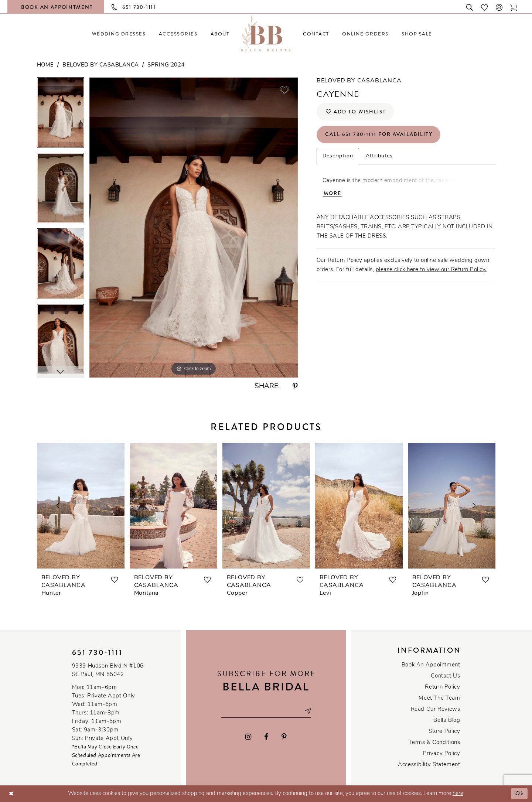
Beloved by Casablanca (101, 65)
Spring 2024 (166, 65)
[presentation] (81, 506)
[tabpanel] (60, 115)
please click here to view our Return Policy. (431, 271)
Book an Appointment (431, 665)
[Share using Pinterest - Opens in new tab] (295, 387)
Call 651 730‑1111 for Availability (380, 135)
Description (338, 157)
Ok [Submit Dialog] (520, 794)
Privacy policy (442, 754)
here (458, 794)
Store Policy (444, 732)
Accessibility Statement (429, 765)
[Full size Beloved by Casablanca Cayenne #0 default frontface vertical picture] (194, 227)
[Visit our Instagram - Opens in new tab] (248, 737)
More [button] (332, 195)
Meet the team (439, 698)
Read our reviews (436, 709)
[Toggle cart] (514, 7)
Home (45, 65)
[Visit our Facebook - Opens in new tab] (267, 737)
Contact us (445, 676)
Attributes (379, 157)
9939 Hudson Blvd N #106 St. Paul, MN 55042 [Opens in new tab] (108, 670)
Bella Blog (447, 721)
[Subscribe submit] (308, 711)
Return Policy (442, 687)
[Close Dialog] (11, 794)
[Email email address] (266, 711)
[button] (499, 7)
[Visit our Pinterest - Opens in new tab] (284, 737)
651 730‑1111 (98, 653)
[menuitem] (119, 34)
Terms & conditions (434, 743)
